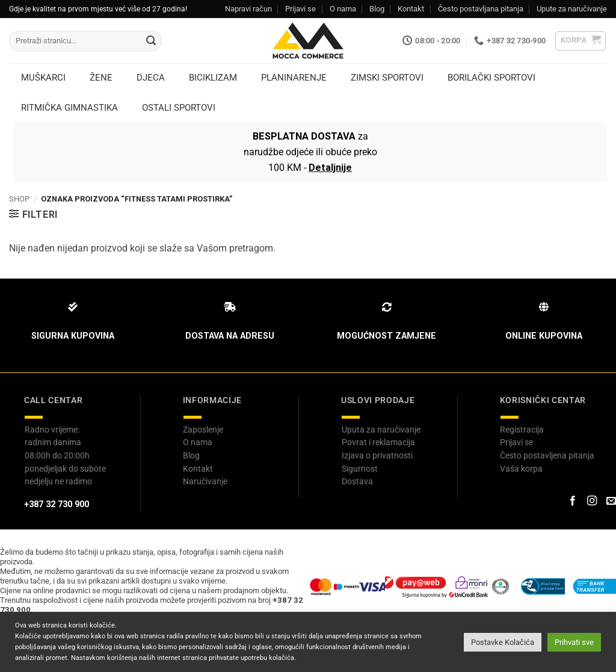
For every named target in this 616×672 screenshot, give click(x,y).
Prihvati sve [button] (574, 642)
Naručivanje (205, 481)
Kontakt (411, 9)
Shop (19, 199)
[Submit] (151, 41)
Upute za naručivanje (572, 9)
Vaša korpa (521, 469)
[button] (581, 41)
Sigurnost (360, 469)
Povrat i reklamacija (378, 442)
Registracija (522, 430)
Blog (377, 9)
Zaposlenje (203, 430)
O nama (343, 9)
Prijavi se (300, 9)
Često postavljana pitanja (481, 9)
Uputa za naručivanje (381, 430)
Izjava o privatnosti (377, 455)
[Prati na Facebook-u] (572, 501)
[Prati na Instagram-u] (592, 501)
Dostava (357, 481)
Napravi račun (248, 9)
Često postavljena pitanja (547, 455)
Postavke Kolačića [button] (503, 642)
